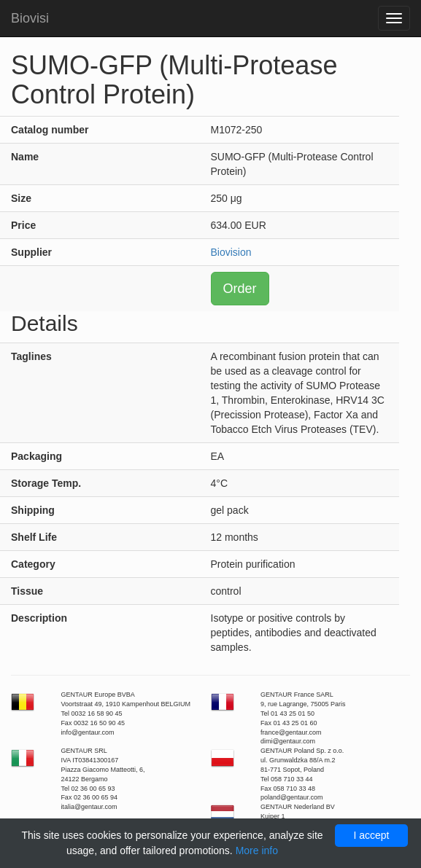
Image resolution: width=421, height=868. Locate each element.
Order (240, 289)
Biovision (231, 252)
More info (257, 851)
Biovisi (30, 18)
